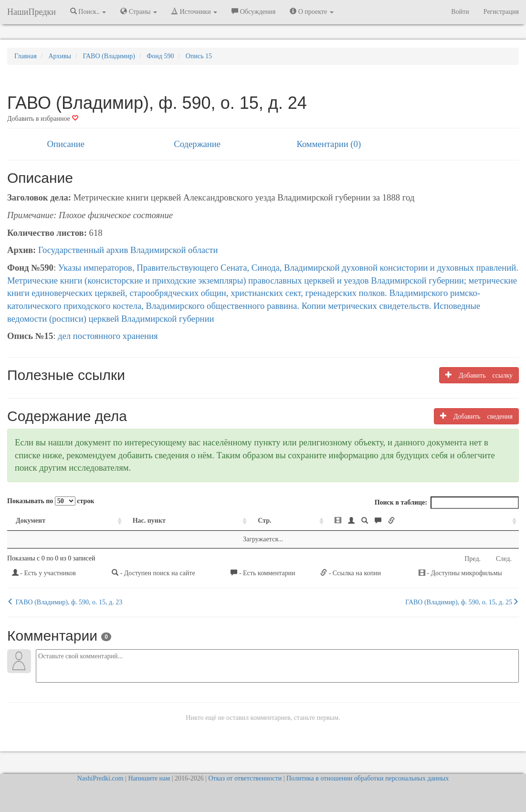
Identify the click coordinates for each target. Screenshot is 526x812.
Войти (460, 12)
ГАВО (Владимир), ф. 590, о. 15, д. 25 (462, 602)
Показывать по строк (51, 501)
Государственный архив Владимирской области (128, 250)
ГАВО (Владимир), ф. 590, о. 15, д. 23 (65, 602)
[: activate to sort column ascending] (422, 521)
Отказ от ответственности (245, 778)
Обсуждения (253, 11)
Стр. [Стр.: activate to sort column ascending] (264, 521)
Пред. (473, 559)
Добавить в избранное (43, 119)
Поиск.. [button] (88, 11)
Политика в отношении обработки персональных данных (368, 778)
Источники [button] (194, 11)
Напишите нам (149, 778)
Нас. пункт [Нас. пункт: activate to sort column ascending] (149, 521)
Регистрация (501, 12)
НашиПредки (32, 12)
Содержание (197, 144)
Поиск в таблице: (447, 503)
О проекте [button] (311, 11)
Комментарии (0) (329, 144)
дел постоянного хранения (108, 336)
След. (504, 559)
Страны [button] (139, 11)
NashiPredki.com (100, 778)
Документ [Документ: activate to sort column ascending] (31, 521)
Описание (66, 144)
